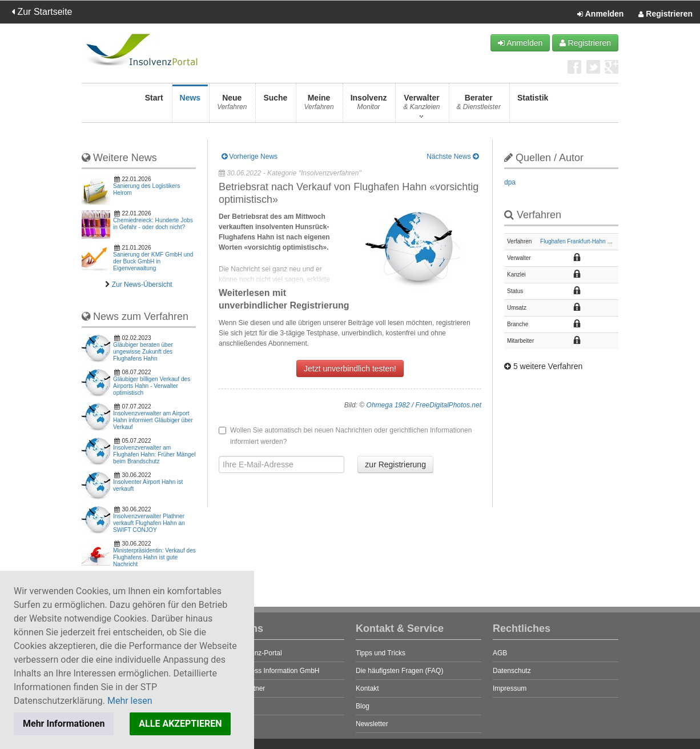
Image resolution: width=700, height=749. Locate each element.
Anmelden (600, 14)
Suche (275, 105)
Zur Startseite (42, 12)
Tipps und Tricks (381, 653)
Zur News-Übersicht (142, 285)
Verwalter (421, 105)
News (190, 105)
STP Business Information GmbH (269, 671)
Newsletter (372, 724)
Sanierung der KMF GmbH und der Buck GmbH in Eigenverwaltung (153, 261)
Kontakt (367, 688)
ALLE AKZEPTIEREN (180, 724)
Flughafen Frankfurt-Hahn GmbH (582, 241)
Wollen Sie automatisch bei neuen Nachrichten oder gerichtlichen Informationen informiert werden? (345, 436)
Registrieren (665, 14)
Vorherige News (250, 157)
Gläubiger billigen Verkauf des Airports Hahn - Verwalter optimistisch (152, 386)
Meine (319, 105)
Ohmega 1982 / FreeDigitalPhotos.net (424, 405)
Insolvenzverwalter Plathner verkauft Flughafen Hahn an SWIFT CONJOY (149, 523)
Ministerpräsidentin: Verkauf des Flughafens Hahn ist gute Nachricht (154, 557)
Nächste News (452, 157)
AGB (500, 653)
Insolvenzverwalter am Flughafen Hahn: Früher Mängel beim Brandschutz (154, 454)
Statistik (533, 105)
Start (154, 105)
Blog (363, 706)
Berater (479, 105)
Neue (232, 105)
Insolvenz (369, 105)
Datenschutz (512, 671)
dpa (510, 182)
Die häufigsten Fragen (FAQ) (399, 671)
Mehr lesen (130, 701)
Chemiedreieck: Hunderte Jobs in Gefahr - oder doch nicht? (153, 224)
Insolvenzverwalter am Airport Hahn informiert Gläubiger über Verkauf (153, 420)
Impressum (510, 688)
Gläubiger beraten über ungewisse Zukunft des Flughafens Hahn (143, 352)
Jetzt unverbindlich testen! (350, 369)
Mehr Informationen (64, 724)
